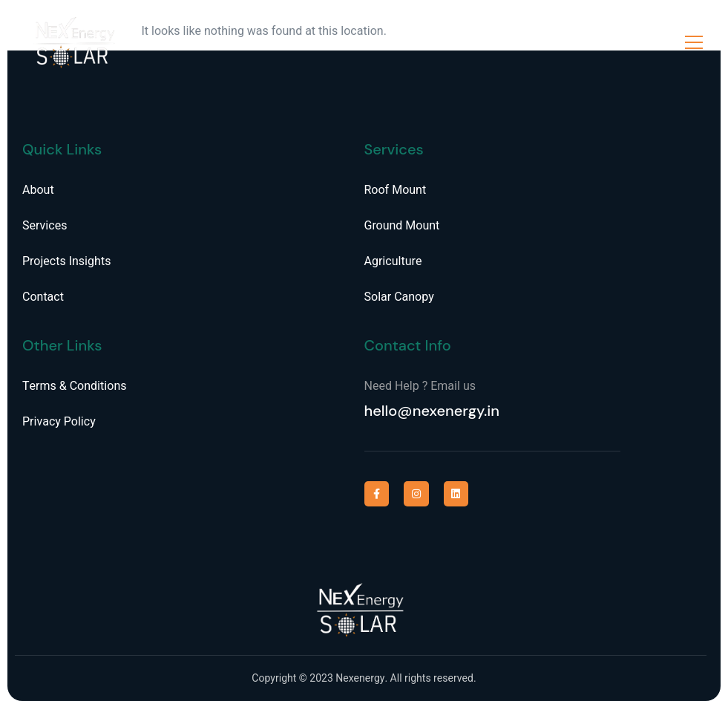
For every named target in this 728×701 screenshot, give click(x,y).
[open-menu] (694, 43)
